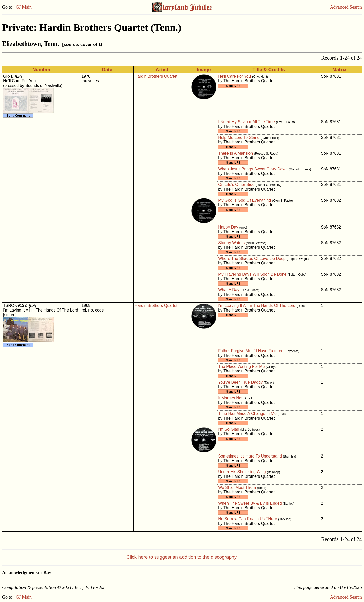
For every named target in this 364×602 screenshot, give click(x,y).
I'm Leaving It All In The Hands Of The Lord (257, 306)
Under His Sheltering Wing (242, 472)
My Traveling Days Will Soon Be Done (252, 274)
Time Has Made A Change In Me (247, 414)
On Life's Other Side (236, 185)
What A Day (229, 290)
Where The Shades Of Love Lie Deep (252, 258)
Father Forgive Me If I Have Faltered (251, 351)
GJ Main (24, 7)
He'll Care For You (234, 76)
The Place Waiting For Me (241, 367)
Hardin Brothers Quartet (156, 76)
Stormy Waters (231, 243)
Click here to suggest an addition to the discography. (182, 557)
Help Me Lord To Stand (239, 138)
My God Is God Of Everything (245, 200)
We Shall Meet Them (237, 487)
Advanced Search (346, 7)
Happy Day (228, 227)
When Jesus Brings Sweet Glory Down (253, 169)
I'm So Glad (229, 429)
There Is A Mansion (235, 153)
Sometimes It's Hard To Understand (250, 456)
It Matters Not (230, 398)
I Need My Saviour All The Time (246, 122)
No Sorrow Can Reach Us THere (248, 519)
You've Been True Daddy (240, 382)
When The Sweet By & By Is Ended (250, 503)
